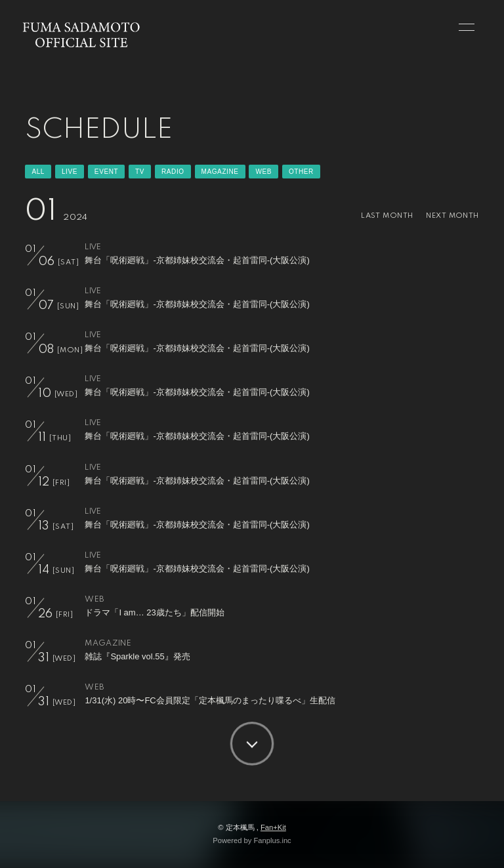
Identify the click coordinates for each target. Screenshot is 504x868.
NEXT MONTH (452, 216)
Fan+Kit (273, 827)
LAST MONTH (387, 216)
